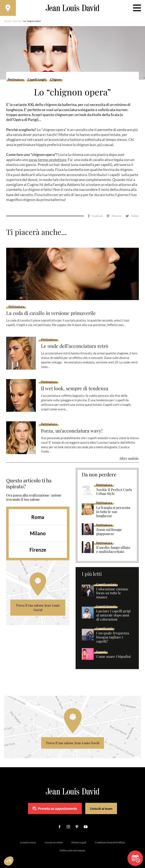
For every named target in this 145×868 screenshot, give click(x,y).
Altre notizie (129, 454)
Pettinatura (16, 80)
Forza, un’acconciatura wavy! (73, 426)
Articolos (17, 22)
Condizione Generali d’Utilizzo (110, 838)
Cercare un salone (54, 838)
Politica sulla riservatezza (72, 846)
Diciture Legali (79, 838)
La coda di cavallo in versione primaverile (52, 309)
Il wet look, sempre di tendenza (75, 384)
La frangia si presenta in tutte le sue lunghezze (113, 507)
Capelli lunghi (37, 80)
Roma (38, 513)
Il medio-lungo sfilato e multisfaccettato (113, 545)
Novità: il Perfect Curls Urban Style (114, 487)
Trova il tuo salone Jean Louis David (38, 603)
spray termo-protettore (47, 160)
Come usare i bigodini (113, 652)
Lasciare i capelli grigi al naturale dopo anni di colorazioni (113, 611)
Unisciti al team (101, 804)
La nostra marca (28, 838)
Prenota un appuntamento (55, 804)
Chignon (56, 80)
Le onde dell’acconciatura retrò (76, 342)
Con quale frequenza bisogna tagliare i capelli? (113, 633)
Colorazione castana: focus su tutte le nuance (112, 589)
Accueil (8, 22)
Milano (38, 529)
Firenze (38, 546)
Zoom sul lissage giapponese (109, 528)
